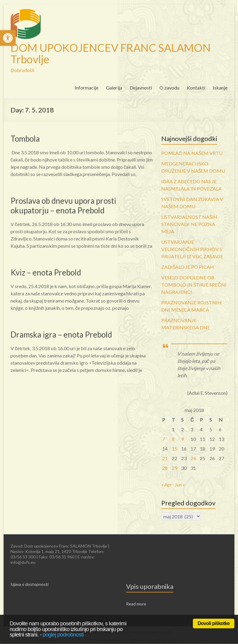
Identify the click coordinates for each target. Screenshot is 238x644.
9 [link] (182, 439)
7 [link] (164, 439)
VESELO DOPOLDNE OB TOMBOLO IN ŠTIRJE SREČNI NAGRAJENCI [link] (194, 285)
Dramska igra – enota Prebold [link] (61, 335)
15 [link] (175, 449)
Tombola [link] (25, 139)
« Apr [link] (167, 484)
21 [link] (165, 458)
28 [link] (165, 468)
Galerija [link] (114, 88)
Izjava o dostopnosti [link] (29, 584)
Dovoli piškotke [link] (214, 623)
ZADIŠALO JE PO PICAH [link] (188, 267)
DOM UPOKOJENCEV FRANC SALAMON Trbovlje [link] (111, 53)
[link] (8, 38)
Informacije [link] (87, 88)
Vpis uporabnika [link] (150, 586)
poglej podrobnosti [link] (63, 635)
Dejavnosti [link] (141, 88)
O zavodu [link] (169, 88)
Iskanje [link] (220, 88)
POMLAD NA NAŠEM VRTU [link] (192, 153)
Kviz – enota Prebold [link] (46, 272)
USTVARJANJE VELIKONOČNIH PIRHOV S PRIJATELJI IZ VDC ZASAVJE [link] (192, 249)
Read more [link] (136, 604)
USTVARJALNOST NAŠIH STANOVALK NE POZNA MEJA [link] (189, 224)
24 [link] (193, 458)
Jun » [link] (180, 484)
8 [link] (173, 439)
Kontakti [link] (196, 88)
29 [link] (175, 468)
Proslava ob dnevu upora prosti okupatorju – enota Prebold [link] (63, 206)
